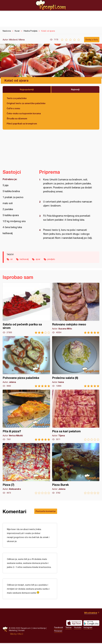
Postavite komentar (46, 511)
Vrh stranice (91, 614)
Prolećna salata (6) (76, 362)
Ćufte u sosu (13, 108)
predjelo (51, 259)
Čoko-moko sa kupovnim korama (24, 113)
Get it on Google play (91, 624)
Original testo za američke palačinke (26, 103)
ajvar (38, 259)
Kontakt (22, 631)
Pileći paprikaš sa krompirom (22, 124)
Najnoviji (75, 89)
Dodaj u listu (92, 40)
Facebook (59, 628)
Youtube (78, 628)
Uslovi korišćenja (39, 629)
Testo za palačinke (17, 98)
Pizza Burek (76, 469)
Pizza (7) (26, 469)
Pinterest (58, 632)
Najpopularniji (27, 89)
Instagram (88, 628)
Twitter (68, 628)
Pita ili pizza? (26, 415)
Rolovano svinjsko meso (76, 308)
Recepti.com (51, 5)
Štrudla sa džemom (17, 118)
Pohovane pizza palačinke (26, 362)
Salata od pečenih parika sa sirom (26, 308)
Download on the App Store (74, 624)
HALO (20, 635)
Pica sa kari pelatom (76, 415)
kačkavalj (24, 259)
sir (11, 259)
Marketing (13, 631)
